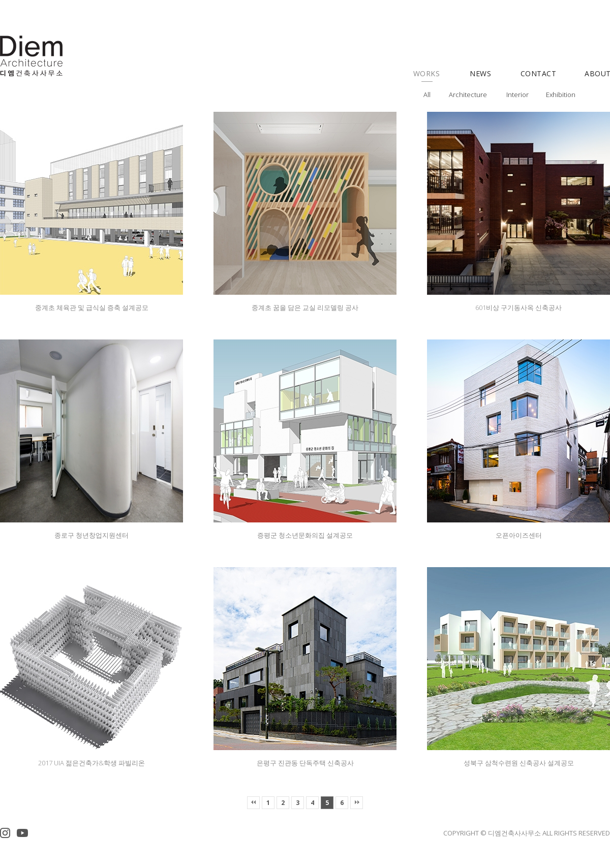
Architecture (468, 95)
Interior (517, 95)
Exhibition (561, 95)
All (427, 95)
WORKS (427, 73)
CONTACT (539, 73)
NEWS (480, 73)
